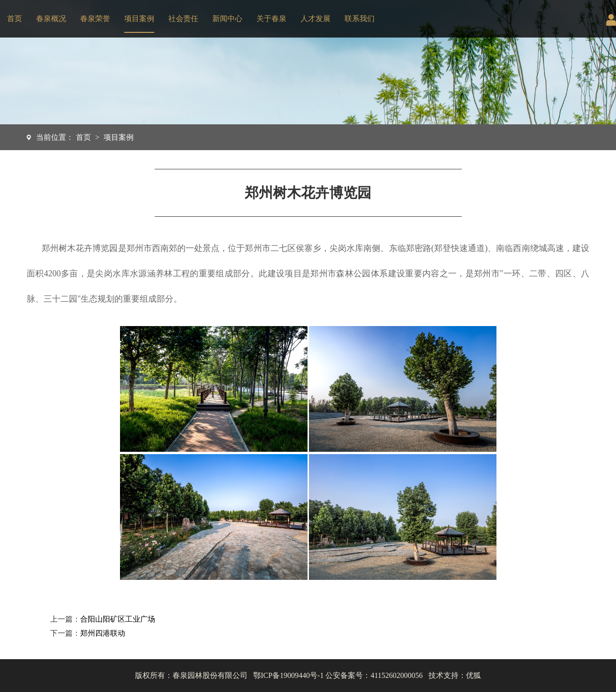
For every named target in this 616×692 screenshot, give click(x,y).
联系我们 (360, 19)
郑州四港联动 (103, 633)
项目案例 (139, 19)
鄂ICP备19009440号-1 (288, 675)
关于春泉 (271, 19)
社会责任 (183, 19)
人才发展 (316, 19)
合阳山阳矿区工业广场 (118, 619)
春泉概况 (51, 19)
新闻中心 (227, 19)
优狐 (473, 675)
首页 (15, 19)
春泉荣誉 (95, 19)
